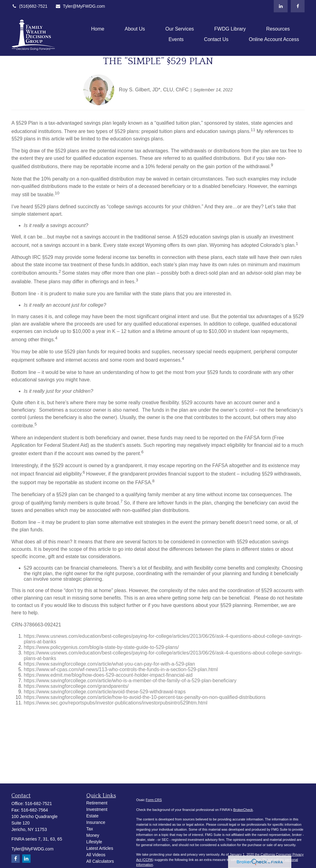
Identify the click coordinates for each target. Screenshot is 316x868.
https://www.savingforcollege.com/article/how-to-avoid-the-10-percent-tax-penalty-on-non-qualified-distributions (145, 697)
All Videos (96, 855)
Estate (93, 816)
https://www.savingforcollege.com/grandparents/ (76, 686)
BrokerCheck (243, 810)
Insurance (96, 822)
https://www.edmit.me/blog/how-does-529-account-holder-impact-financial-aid (108, 675)
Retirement (97, 803)
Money (93, 835)
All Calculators (100, 861)
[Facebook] (298, 6)
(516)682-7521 (29, 6)
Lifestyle (94, 842)
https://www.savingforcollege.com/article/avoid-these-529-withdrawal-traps (105, 692)
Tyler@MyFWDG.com (80, 6)
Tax (90, 829)
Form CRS (154, 800)
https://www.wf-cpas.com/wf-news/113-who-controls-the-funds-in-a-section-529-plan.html (121, 669)
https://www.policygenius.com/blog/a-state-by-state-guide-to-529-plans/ (101, 647)
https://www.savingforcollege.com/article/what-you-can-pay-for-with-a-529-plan (109, 664)
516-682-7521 (38, 804)
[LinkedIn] (281, 6)
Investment (97, 809)
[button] (98, 29)
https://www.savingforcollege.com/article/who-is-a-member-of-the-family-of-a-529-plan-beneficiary (130, 681)
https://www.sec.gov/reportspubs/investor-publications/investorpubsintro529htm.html (116, 703)
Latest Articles (100, 848)
